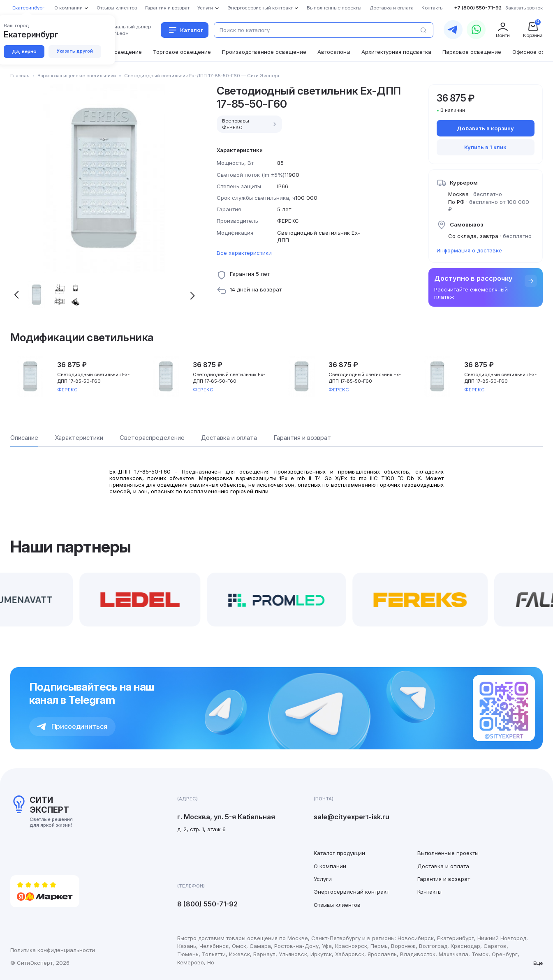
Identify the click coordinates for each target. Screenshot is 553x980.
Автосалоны (334, 52)
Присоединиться (72, 726)
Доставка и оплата (443, 866)
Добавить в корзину (485, 128)
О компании (330, 866)
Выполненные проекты (448, 853)
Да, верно (24, 51)
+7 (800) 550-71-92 (478, 8)
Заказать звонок (524, 8)
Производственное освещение (264, 52)
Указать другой (75, 51)
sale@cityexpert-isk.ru (352, 817)
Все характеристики (244, 253)
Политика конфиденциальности (53, 950)
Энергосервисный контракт (351, 892)
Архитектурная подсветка (396, 52)
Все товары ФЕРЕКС (250, 124)
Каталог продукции (339, 853)
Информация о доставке (469, 250)
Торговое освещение (182, 52)
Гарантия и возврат (444, 879)
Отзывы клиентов (337, 905)
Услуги (323, 879)
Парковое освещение (472, 52)
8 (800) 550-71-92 (207, 904)
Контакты (429, 892)
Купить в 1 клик (485, 147)
